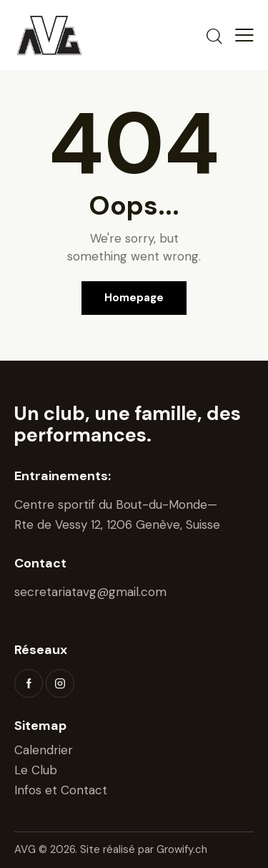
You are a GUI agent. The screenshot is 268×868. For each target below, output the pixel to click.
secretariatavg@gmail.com (90, 592)
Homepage (134, 298)
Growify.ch (182, 849)
